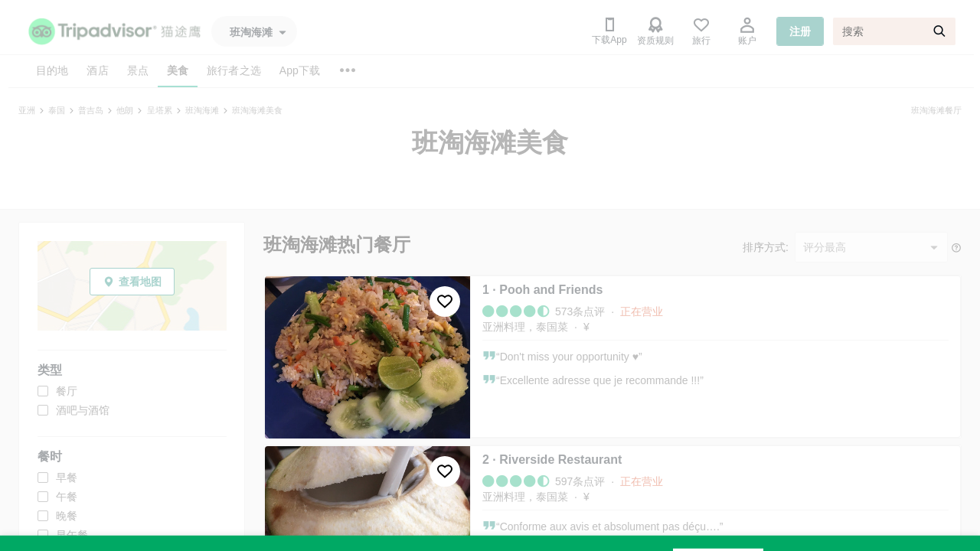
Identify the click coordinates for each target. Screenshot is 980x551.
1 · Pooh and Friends (542, 290)
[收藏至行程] (445, 302)
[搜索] (894, 31)
